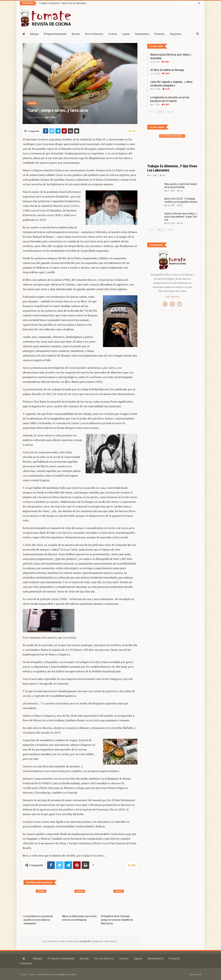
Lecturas (113, 34)
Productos (160, 34)
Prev (152, 112)
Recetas (76, 34)
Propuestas (176, 34)
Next (161, 112)
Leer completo (172, 297)
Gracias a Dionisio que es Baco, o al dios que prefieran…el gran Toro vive (181, 217)
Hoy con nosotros (94, 34)
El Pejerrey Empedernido (55, 34)
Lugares (126, 34)
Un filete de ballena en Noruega (167, 70)
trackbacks (86, 941)
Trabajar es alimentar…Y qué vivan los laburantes (63, 3)
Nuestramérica (142, 34)
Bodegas (34, 34)
